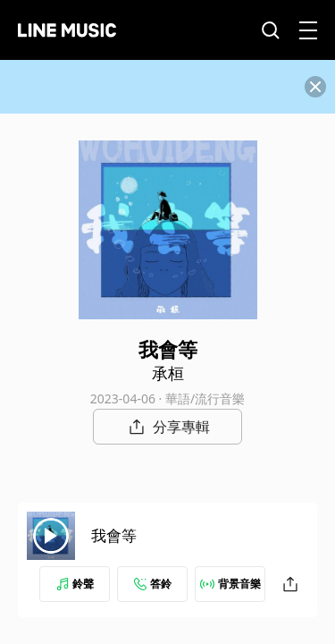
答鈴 (153, 584)
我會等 (114, 535)
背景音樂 (230, 584)
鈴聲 (75, 584)
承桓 (168, 373)
